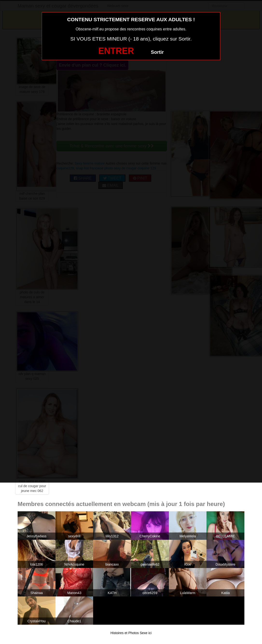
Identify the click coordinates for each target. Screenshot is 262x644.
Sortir (157, 52)
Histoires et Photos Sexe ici (131, 633)
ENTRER (116, 51)
